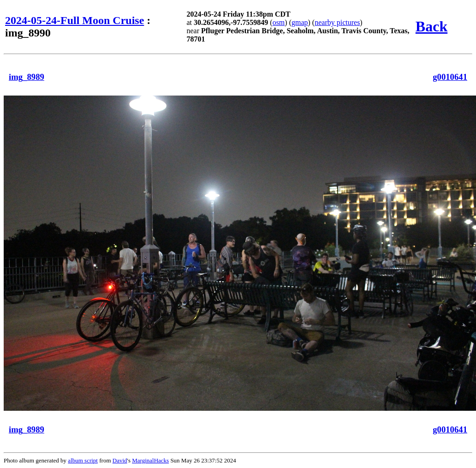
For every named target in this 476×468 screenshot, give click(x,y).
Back (431, 26)
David (120, 460)
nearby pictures (337, 22)
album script (83, 460)
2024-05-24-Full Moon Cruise (74, 20)
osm (279, 22)
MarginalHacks (150, 460)
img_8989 (27, 77)
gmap (300, 22)
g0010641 (450, 77)
